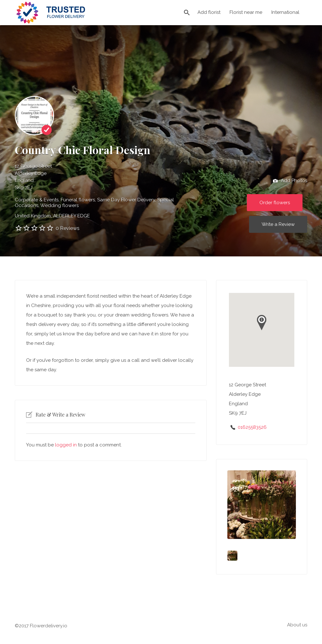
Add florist (209, 12)
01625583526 (252, 427)
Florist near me (246, 12)
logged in (66, 445)
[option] (262, 505)
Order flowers (275, 203)
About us (297, 625)
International (285, 12)
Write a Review (278, 224)
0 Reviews (68, 228)
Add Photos (290, 181)
